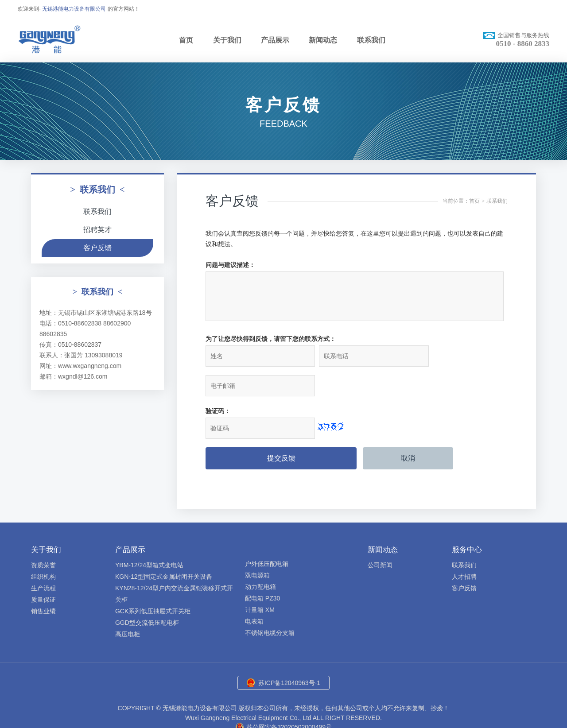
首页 (186, 40)
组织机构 (43, 549)
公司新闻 (380, 538)
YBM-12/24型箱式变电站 (149, 538)
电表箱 (254, 594)
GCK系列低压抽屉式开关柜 (153, 584)
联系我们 (371, 40)
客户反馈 (97, 248)
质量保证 (43, 572)
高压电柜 (128, 607)
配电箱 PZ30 (262, 571)
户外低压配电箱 (267, 536)
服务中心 (467, 522)
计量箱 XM (260, 582)
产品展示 (275, 40)
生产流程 (43, 561)
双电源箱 (257, 548)
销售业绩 (43, 584)
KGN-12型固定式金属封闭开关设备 (164, 549)
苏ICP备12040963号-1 (289, 655)
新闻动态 (323, 40)
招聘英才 (97, 230)
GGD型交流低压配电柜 (147, 595)
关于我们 (227, 40)
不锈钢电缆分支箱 (270, 605)
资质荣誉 (43, 538)
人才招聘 (464, 549)
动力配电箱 (260, 559)
